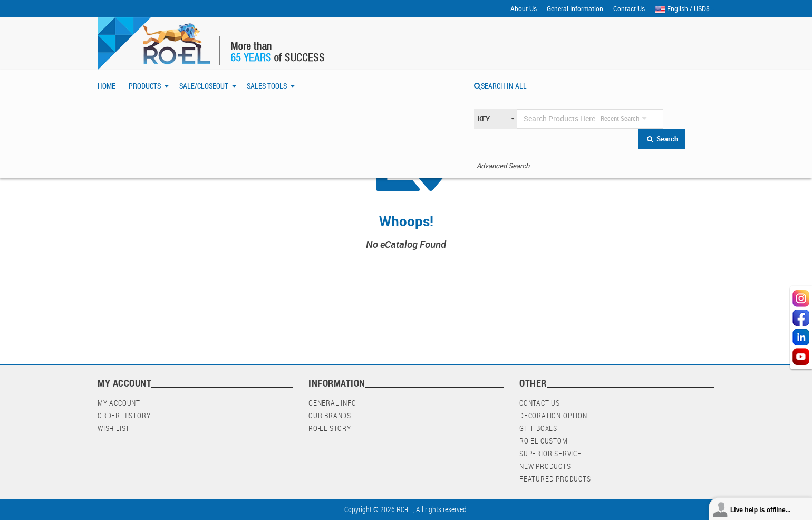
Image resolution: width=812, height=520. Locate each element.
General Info (332, 403)
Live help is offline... (761, 510)
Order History (124, 415)
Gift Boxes (538, 428)
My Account (119, 403)
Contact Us (629, 8)
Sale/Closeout (204, 86)
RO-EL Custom (544, 441)
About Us (524, 8)
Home (107, 86)
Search (662, 139)
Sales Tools (267, 86)
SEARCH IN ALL (500, 86)
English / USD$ (685, 9)
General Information (575, 8)
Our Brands (330, 415)
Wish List (114, 428)
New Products (545, 466)
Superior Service (550, 453)
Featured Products (555, 479)
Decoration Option (553, 415)
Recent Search (620, 118)
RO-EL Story (330, 428)
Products (145, 86)
